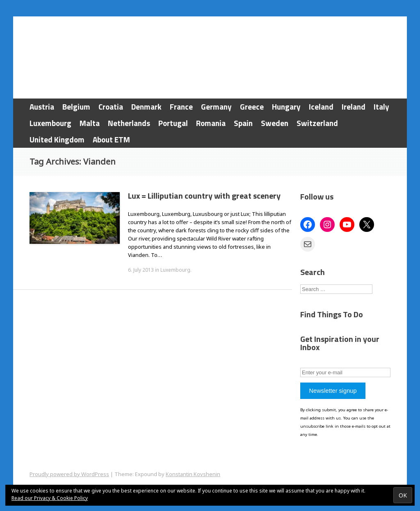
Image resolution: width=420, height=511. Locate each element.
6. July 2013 (141, 270)
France (181, 107)
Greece (252, 107)
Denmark (146, 107)
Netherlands (129, 123)
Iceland (321, 107)
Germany (216, 107)
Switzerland (317, 123)
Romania (211, 123)
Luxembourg (50, 123)
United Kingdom (57, 139)
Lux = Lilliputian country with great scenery (204, 196)
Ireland (354, 107)
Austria (42, 107)
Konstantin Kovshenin (193, 474)
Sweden (275, 123)
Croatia (111, 107)
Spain (243, 123)
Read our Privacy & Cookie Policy (50, 498)
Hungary (286, 107)
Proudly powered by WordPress (69, 474)
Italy (381, 107)
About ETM (111, 139)
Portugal (173, 123)
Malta (90, 123)
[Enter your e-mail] (345, 372)
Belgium (76, 107)
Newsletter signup (333, 391)
